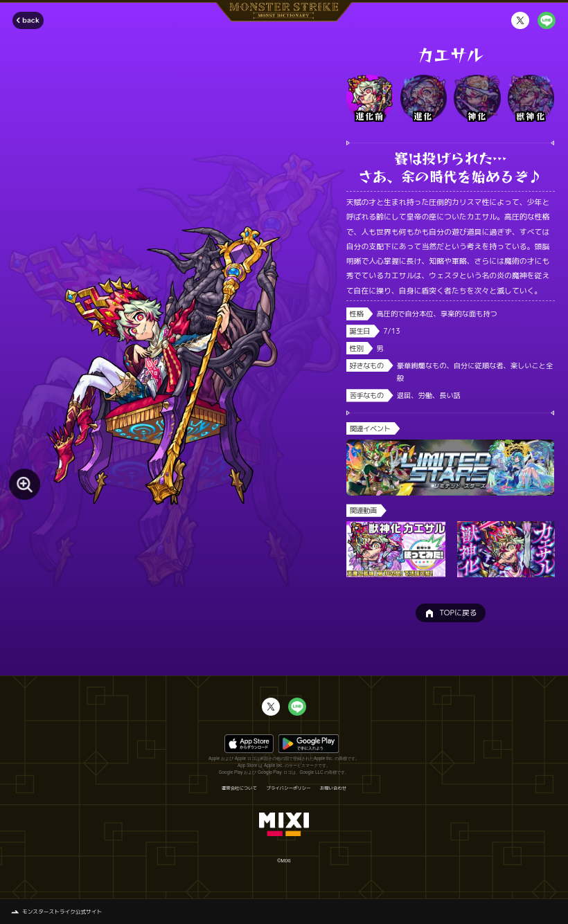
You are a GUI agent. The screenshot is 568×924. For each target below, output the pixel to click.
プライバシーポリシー (288, 788)
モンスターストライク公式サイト (62, 912)
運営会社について (239, 788)
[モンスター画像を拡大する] (25, 484)
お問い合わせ (333, 788)
